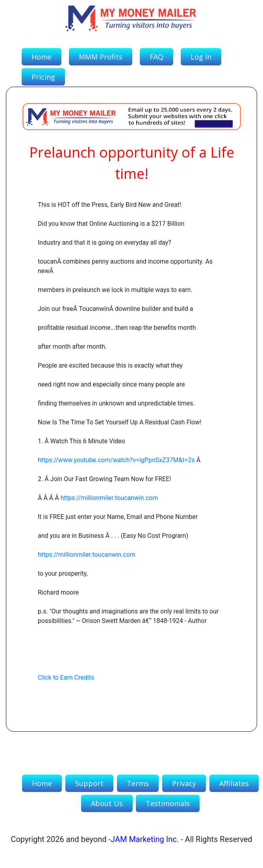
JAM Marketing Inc (144, 839)
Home (42, 57)
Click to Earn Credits (66, 677)
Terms (138, 783)
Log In (201, 57)
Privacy (184, 783)
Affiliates (234, 783)
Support (89, 783)
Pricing (43, 77)
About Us (107, 803)
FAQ (157, 57)
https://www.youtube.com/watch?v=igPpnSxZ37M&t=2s (116, 460)
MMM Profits (101, 57)
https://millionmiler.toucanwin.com (109, 498)
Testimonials (168, 803)
